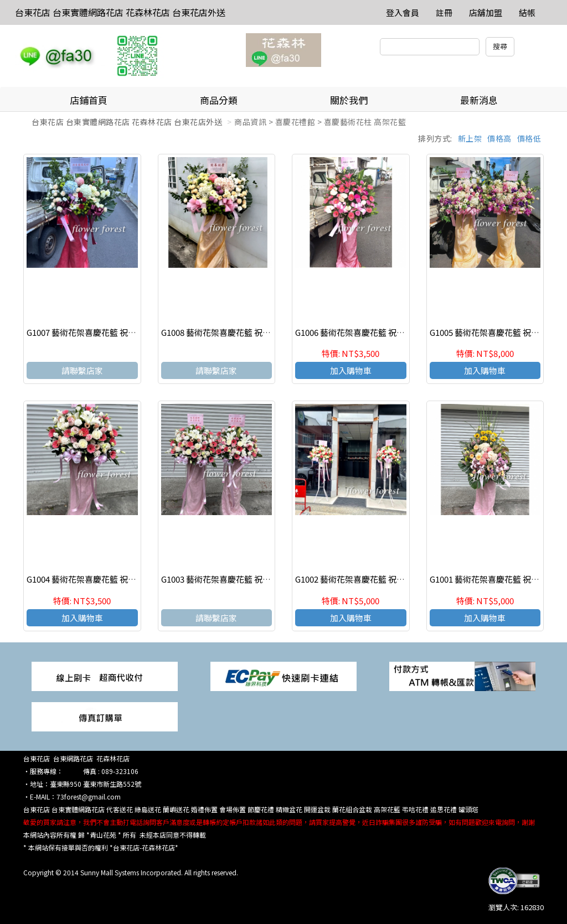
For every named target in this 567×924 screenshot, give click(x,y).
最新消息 (479, 100)
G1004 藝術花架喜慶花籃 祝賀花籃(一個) (101, 579)
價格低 (529, 138)
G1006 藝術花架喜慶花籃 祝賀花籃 (358, 332)
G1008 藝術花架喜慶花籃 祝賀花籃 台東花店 (242, 332)
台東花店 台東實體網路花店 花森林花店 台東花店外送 (120, 12)
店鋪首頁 (89, 100)
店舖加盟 (486, 12)
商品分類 (219, 100)
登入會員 (403, 12)
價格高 (499, 138)
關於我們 (349, 100)
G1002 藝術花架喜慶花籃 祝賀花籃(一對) (370, 579)
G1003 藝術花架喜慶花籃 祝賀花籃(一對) (236, 579)
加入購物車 (351, 370)
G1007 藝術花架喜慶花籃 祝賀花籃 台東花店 (107, 332)
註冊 (444, 12)
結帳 (527, 12)
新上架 (470, 138)
